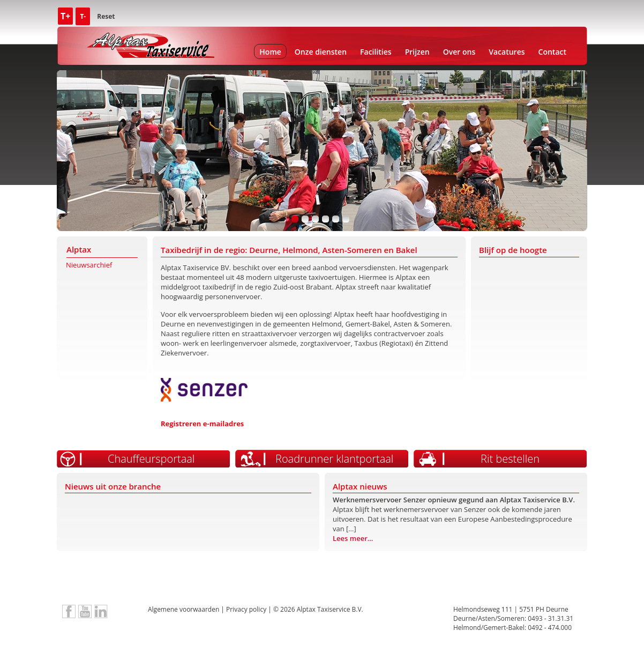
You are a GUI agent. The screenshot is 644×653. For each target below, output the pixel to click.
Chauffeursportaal (151, 459)
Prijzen (417, 52)
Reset (106, 16)
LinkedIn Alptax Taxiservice (101, 611)
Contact (552, 52)
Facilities (376, 52)
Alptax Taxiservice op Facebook (69, 611)
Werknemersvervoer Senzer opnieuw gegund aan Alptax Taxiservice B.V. (454, 500)
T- (83, 16)
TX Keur (192, 581)
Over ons (459, 52)
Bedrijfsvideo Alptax (85, 611)
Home (270, 52)
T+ (65, 16)
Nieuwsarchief (89, 265)
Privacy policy (246, 609)
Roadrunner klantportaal (334, 459)
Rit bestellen (510, 459)
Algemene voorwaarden (184, 609)
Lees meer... (353, 538)
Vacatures (507, 52)
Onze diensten (321, 52)
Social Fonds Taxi (452, 581)
